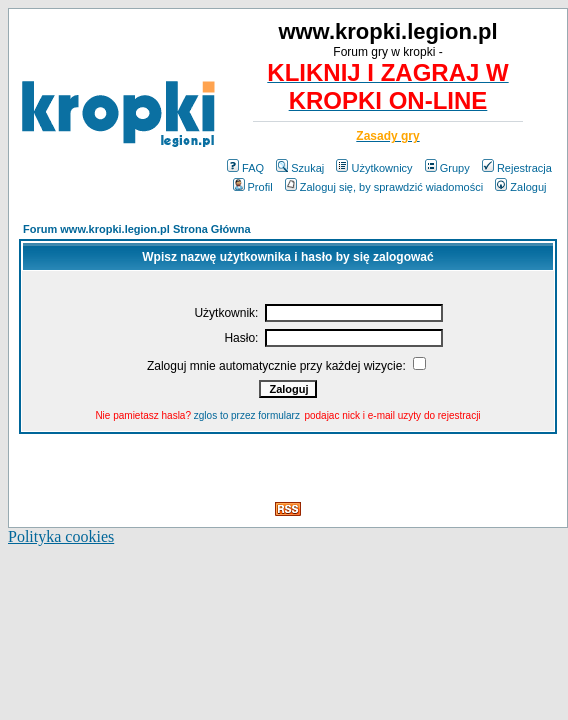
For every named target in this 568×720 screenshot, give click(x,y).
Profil (253, 187)
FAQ (245, 168)
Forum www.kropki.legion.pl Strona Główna (137, 229)
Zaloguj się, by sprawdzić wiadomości (384, 187)
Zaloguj (520, 187)
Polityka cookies (61, 536)
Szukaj (300, 168)
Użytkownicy (374, 168)
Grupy (447, 168)
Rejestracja (517, 168)
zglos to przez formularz (247, 415)
